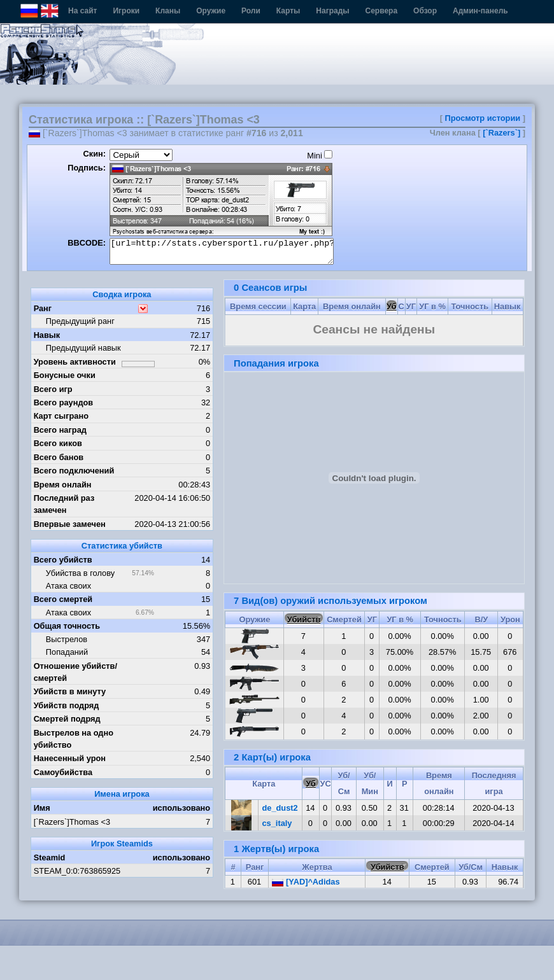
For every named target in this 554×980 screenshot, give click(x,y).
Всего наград (60, 430)
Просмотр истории (483, 118)
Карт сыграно (61, 416)
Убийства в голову (80, 573)
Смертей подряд (67, 719)
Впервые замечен (70, 524)
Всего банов (59, 457)
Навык (47, 335)
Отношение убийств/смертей (75, 672)
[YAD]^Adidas (306, 882)
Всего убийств (63, 560)
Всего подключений (74, 471)
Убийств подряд (67, 705)
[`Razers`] (501, 133)
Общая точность (67, 626)
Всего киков (58, 443)
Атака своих (68, 586)
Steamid (50, 857)
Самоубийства (63, 772)
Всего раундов (64, 402)
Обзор (425, 11)
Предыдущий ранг (80, 321)
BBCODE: (87, 243)
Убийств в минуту (70, 691)
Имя (42, 808)
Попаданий (67, 652)
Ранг (43, 308)
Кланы (168, 11)
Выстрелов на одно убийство (74, 739)
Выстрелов (67, 639)
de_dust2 (280, 808)
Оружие (211, 11)
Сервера (382, 11)
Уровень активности (75, 362)
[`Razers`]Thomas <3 (72, 822)
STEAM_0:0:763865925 (77, 871)
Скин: (94, 154)
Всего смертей (63, 599)
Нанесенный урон (70, 758)
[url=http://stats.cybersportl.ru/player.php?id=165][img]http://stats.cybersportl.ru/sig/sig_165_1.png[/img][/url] (222, 251)
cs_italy (277, 823)
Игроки (126, 11)
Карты (288, 11)
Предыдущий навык (83, 348)
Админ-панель (480, 11)
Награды (332, 11)
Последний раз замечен (64, 504)
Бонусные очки (65, 375)
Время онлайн (63, 485)
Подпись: (87, 168)
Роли (251, 11)
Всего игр (53, 389)
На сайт (82, 11)
